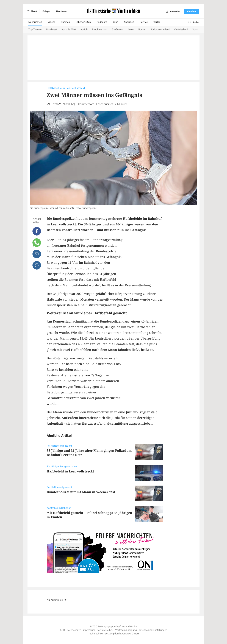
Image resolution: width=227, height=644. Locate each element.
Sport (195, 30)
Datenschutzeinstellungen (153, 630)
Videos (52, 22)
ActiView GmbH (130, 634)
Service (144, 22)
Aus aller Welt (69, 30)
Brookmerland (100, 30)
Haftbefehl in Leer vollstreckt (70, 471)
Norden (142, 30)
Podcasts (102, 22)
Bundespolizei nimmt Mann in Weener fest (81, 492)
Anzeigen (129, 22)
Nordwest (52, 30)
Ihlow (131, 30)
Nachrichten (35, 22)
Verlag (157, 22)
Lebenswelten (83, 22)
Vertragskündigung (126, 630)
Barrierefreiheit (105, 630)
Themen (65, 22)
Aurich (84, 30)
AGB (62, 630)
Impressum (89, 630)
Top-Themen (35, 30)
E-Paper (46, 11)
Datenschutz (74, 630)
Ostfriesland (181, 30)
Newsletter (61, 11)
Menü (31, 11)
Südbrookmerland (160, 30)
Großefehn (118, 30)
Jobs (115, 22)
